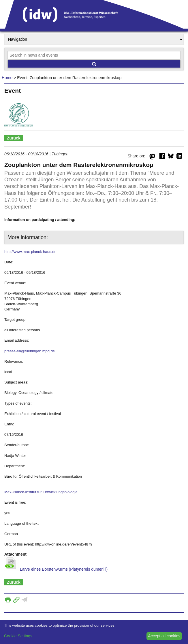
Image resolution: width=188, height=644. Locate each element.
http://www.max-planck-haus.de (30, 252)
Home (7, 78)
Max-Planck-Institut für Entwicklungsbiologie (41, 492)
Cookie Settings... (20, 636)
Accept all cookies (164, 636)
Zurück (14, 138)
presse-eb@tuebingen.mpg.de (30, 351)
